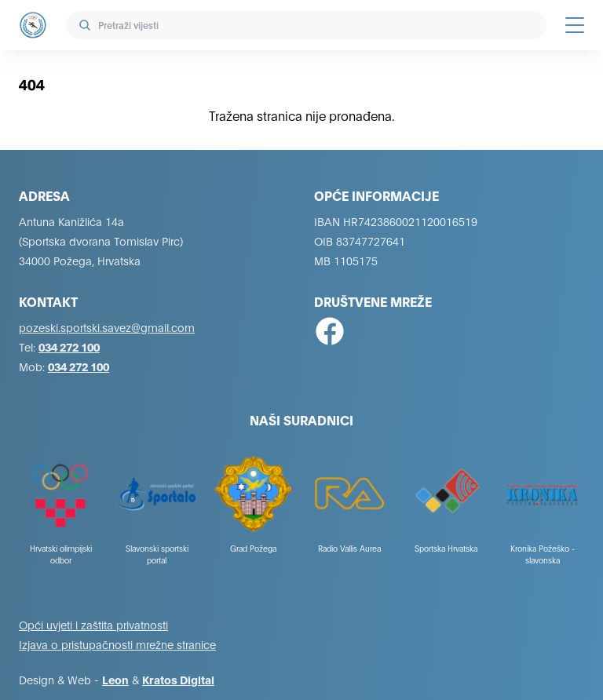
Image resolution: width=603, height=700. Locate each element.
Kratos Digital (178, 679)
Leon (115, 679)
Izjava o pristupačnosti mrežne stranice (117, 644)
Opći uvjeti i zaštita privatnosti (93, 624)
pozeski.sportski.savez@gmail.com (107, 327)
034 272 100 (69, 346)
